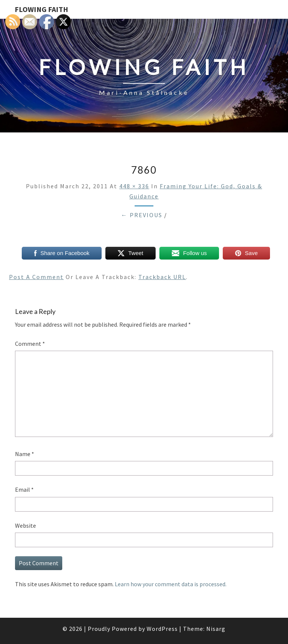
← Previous (142, 215)
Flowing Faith (41, 9)
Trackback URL (162, 277)
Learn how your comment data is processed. (171, 584)
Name (25, 454)
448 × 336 (134, 186)
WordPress (162, 629)
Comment (30, 344)
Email (24, 489)
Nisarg (216, 629)
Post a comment (36, 277)
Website (25, 525)
